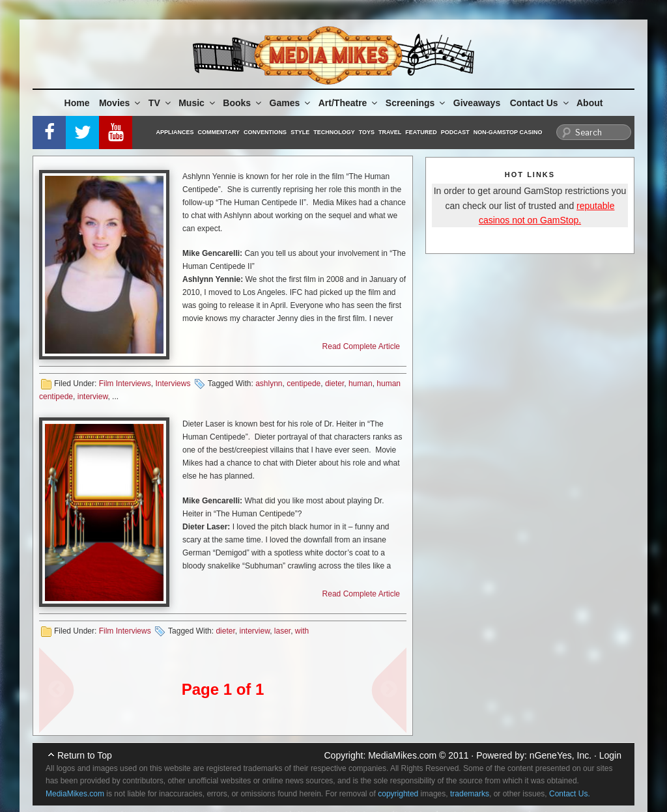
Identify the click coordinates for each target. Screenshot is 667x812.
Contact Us (540, 103)
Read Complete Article (361, 346)
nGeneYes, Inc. (561, 755)
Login (610, 755)
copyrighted (398, 794)
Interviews (173, 384)
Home (77, 103)
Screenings (416, 103)
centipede (304, 384)
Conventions (265, 132)
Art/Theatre (349, 103)
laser (282, 631)
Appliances (175, 132)
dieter (334, 384)
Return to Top (85, 755)
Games (291, 103)
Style (300, 132)
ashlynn (269, 384)
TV (161, 103)
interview (93, 397)
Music (198, 103)
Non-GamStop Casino (508, 132)
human (361, 384)
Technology (334, 132)
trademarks (470, 794)
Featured (421, 132)
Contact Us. (570, 794)
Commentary (219, 132)
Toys (367, 132)
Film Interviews (125, 384)
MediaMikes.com (402, 755)
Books (243, 103)
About (589, 103)
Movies (121, 103)
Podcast (455, 132)
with (302, 631)
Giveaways (477, 103)
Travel (390, 132)
